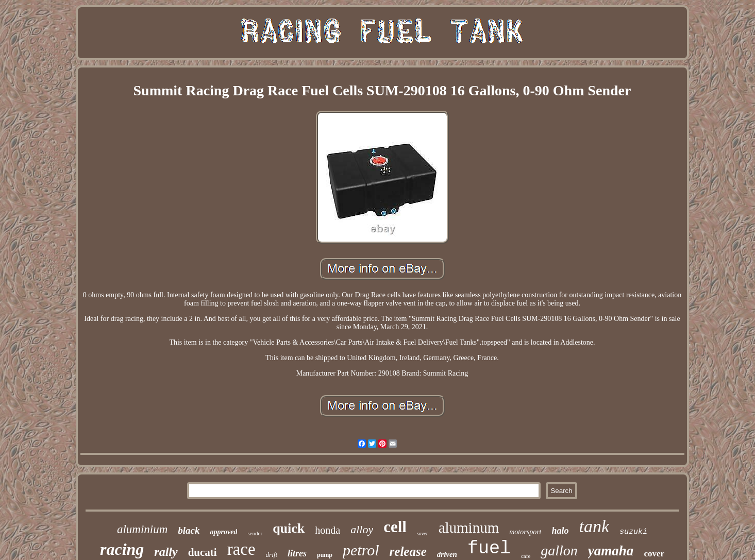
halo (560, 531)
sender (255, 533)
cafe (526, 556)
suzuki (633, 532)
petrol (361, 550)
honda (328, 530)
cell (395, 527)
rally (166, 552)
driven (447, 554)
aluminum (469, 528)
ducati (203, 552)
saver (423, 533)
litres (297, 553)
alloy (362, 529)
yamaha (611, 551)
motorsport (525, 532)
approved (224, 532)
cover (654, 554)
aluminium (142, 529)
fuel (489, 549)
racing (122, 549)
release (408, 551)
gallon (559, 550)
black (189, 530)
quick (289, 528)
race (241, 549)
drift (272, 555)
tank (594, 526)
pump (325, 555)
